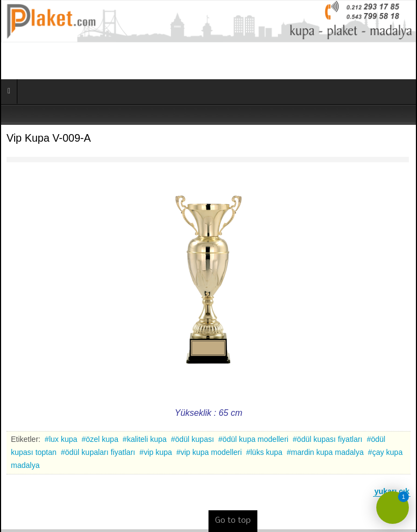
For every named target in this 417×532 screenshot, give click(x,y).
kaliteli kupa (147, 439)
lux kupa (63, 439)
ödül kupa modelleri (255, 439)
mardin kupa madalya (327, 452)
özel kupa (102, 439)
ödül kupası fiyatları (330, 439)
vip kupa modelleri (211, 452)
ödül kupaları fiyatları (100, 452)
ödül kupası (194, 439)
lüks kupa (266, 452)
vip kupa (158, 452)
